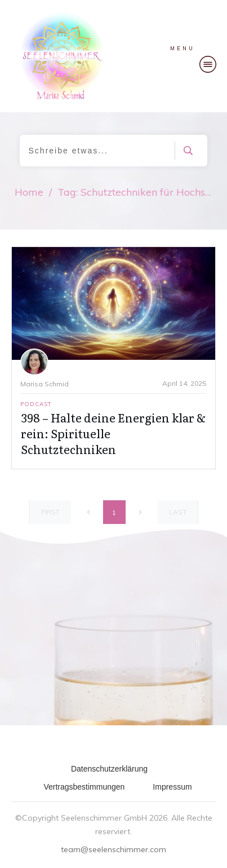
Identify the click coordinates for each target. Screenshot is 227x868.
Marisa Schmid (44, 384)
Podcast (36, 404)
